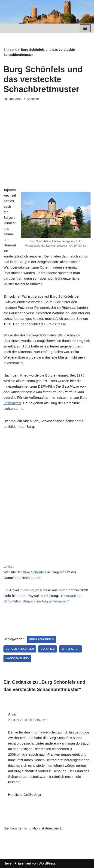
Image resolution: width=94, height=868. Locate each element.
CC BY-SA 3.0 (78, 246)
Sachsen (33, 99)
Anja (12, 714)
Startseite (10, 50)
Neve (8, 863)
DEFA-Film (48, 649)
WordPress (47, 863)
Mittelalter (70, 649)
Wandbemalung (17, 658)
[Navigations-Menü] (85, 28)
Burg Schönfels (35, 572)
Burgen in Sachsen (20, 649)
